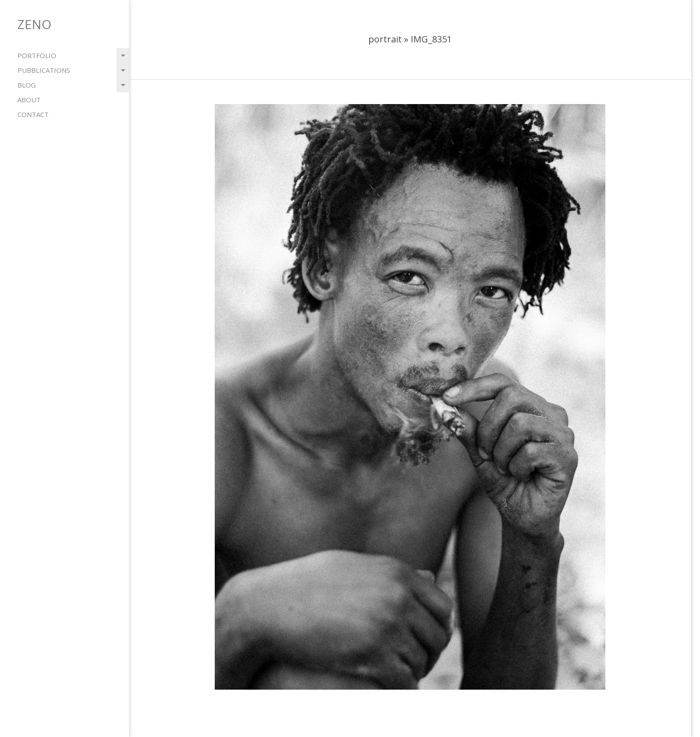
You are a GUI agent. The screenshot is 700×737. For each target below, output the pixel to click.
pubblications (44, 70)
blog (27, 85)
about (29, 100)
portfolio (37, 55)
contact (33, 114)
